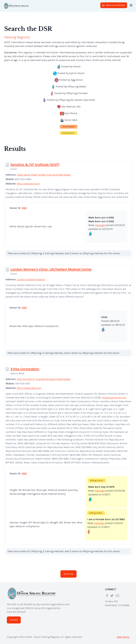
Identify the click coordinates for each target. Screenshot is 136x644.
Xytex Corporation (25, 369)
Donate (14, 620)
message (100, 225)
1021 (24, 208)
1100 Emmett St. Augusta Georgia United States (44, 379)
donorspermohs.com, (114, 398)
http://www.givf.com (28, 184)
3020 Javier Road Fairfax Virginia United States (44, 175)
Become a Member (114, 5)
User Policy (123, 637)
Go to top (69, 574)
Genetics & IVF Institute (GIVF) (35, 165)
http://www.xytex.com (29, 388)
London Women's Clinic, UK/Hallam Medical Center (51, 269)
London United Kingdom (31, 279)
